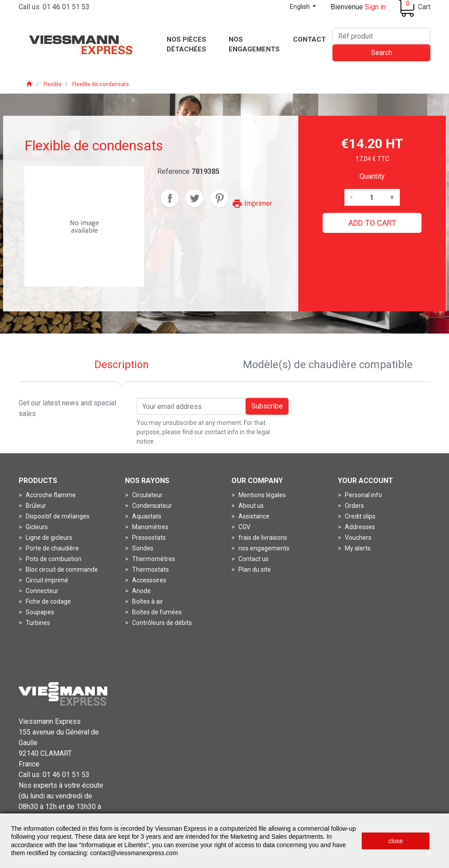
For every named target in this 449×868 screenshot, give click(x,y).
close (396, 841)
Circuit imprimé (46, 580)
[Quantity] (371, 197)
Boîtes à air (147, 601)
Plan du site (254, 570)
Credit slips (359, 516)
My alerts (357, 548)
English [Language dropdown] (301, 7)
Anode (141, 591)
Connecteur (41, 591)
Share (170, 198)
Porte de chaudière (52, 548)
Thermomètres (153, 559)
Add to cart (372, 223)
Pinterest (219, 198)
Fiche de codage (48, 601)
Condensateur (151, 506)
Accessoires (148, 580)
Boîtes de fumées (156, 612)
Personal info (363, 495)
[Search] (381, 36)
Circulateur (147, 495)
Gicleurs (36, 527)
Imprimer (252, 203)
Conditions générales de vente (258, 805)
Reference (174, 171)
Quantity (372, 176)
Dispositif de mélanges (57, 516)
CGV (244, 527)
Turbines (37, 623)
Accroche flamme (50, 495)
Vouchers (357, 538)
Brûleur (35, 506)
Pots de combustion (53, 559)
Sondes (142, 548)
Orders (354, 506)
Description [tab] (122, 365)
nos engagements (263, 548)
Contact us (253, 559)
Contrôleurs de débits (161, 623)
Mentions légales (262, 495)
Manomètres (150, 527)
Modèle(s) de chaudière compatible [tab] (328, 365)
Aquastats (146, 516)
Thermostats (150, 570)
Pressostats (148, 538)
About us (250, 506)
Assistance (253, 516)
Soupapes (39, 612)
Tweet (195, 198)
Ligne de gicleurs (48, 538)
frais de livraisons (262, 538)
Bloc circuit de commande (61, 570)
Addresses (359, 527)
